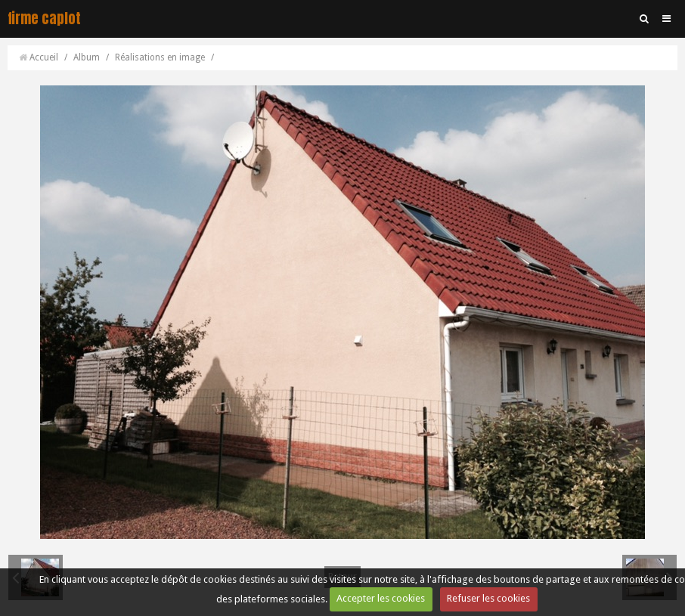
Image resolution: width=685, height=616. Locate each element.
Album (87, 57)
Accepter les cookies (381, 598)
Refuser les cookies (488, 598)
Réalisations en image (160, 57)
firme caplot (44, 19)
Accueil (44, 57)
